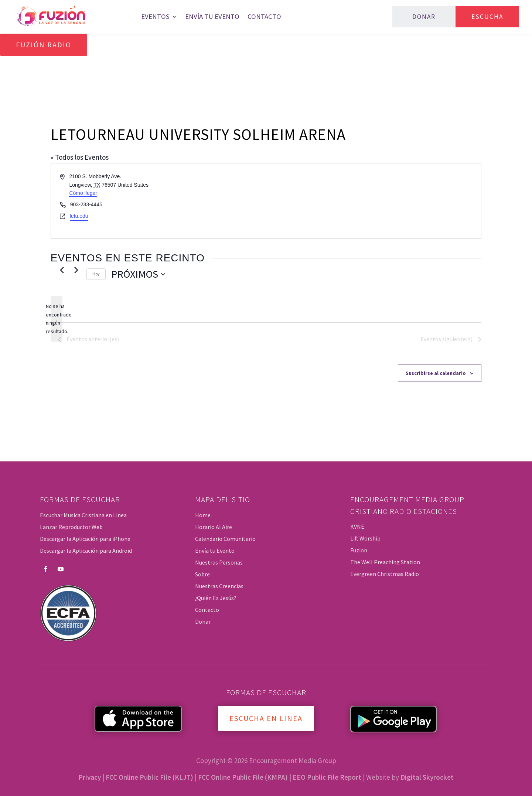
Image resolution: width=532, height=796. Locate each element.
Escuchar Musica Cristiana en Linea (83, 515)
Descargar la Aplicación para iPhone (85, 539)
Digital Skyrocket (427, 777)
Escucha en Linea (266, 718)
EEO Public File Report (327, 777)
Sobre (202, 574)
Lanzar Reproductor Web (71, 527)
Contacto (264, 16)
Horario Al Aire (214, 527)
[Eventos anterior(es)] (62, 270)
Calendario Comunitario (225, 539)
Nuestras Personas (219, 562)
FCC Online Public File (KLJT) (149, 777)
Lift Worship (365, 538)
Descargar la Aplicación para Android (86, 551)
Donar (424, 17)
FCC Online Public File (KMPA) (243, 777)
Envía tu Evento (212, 16)
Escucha (487, 17)
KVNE (357, 526)
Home (203, 515)
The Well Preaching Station (385, 562)
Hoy (96, 274)
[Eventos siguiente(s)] (76, 270)
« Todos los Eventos (80, 157)
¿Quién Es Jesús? (216, 598)
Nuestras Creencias (219, 586)
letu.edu (79, 216)
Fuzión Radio (44, 45)
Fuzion (359, 550)
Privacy (90, 777)
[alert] (57, 319)
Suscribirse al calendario (436, 373)
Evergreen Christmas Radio (385, 574)
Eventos (155, 16)
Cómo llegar (83, 193)
